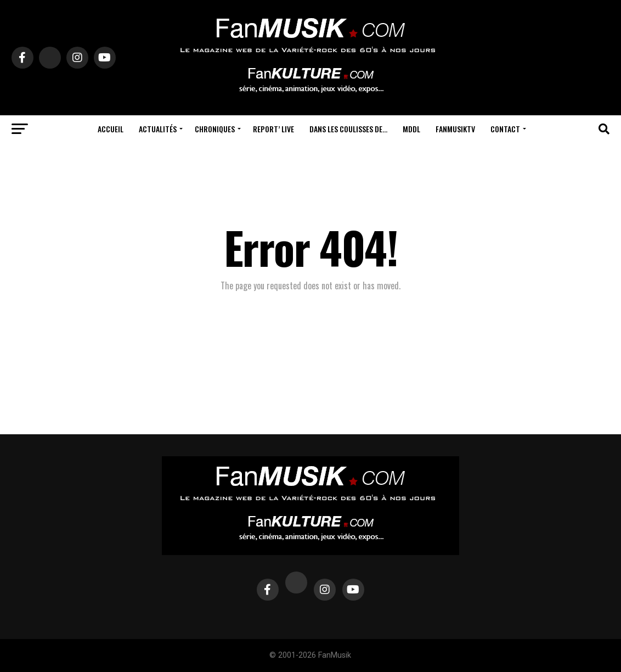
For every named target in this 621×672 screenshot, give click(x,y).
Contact (505, 129)
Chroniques (215, 129)
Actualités (158, 129)
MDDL (411, 129)
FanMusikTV (455, 129)
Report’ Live (273, 129)
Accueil (111, 129)
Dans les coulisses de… (348, 129)
